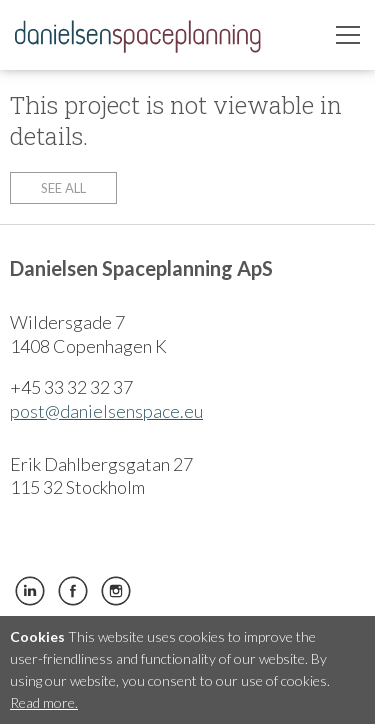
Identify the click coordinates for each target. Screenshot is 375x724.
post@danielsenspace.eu (106, 411)
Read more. (44, 702)
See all (63, 188)
